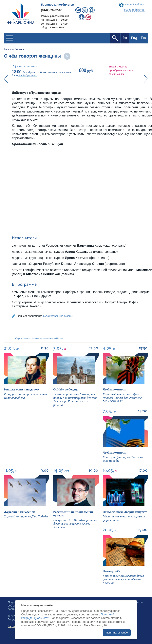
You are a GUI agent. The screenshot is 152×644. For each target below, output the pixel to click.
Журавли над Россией (19, 512)
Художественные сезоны (58, 316)
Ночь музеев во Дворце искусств (125, 512)
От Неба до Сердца (66, 390)
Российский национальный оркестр (73, 514)
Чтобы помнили (114, 390)
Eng (134, 38)
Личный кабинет (135, 5)
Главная (9, 49)
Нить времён (112, 571)
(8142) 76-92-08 (52, 10)
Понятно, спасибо (117, 633)
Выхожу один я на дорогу (22, 390)
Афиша (20, 49)
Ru (125, 38)
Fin (144, 38)
